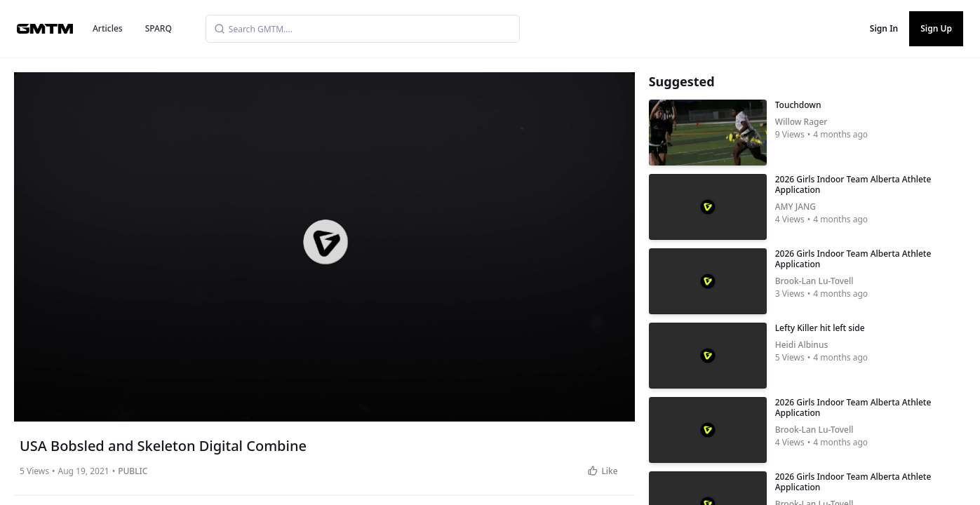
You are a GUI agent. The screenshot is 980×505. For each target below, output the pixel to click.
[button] (325, 242)
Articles (108, 28)
